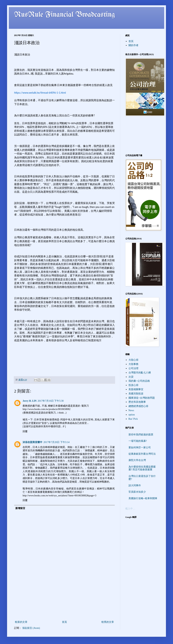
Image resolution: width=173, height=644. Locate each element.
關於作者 (133, 45)
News (131, 410)
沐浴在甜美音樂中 (32, 442)
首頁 (64, 622)
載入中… (130, 509)
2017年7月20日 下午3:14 (56, 442)
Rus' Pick (133, 419)
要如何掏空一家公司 (140, 447)
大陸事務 (133, 364)
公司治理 (133, 368)
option (132, 415)
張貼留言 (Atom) (31, 628)
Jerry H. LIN (30, 401)
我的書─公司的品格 (139, 381)
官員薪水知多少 (137, 492)
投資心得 (133, 385)
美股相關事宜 (136, 389)
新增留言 (20, 508)
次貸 (131, 377)
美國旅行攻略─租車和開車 (143, 498)
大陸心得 (133, 360)
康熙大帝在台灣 (137, 460)
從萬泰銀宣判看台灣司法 (142, 454)
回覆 (25, 431)
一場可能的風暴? (138, 441)
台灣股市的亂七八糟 (140, 373)
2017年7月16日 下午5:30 (51, 401)
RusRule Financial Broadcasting (65, 15)
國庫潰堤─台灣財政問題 (142, 398)
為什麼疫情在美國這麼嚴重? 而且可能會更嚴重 (142, 468)
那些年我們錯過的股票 (141, 435)
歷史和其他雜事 (137, 402)
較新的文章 (21, 622)
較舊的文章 (108, 622)
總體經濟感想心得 (138, 406)
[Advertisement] (64, 604)
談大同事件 (135, 485)
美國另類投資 (136, 394)
